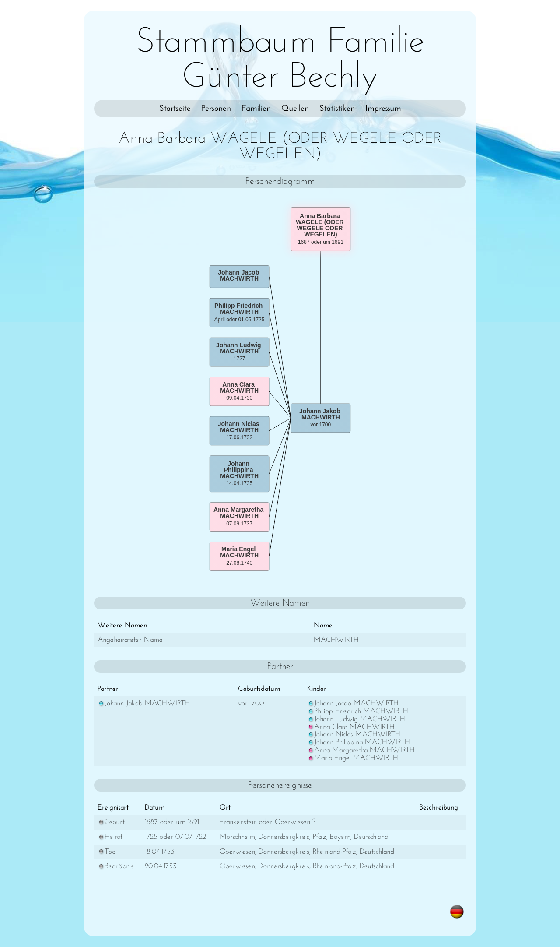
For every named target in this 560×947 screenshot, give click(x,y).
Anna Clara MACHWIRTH (351, 727)
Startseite (175, 109)
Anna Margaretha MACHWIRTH (361, 750)
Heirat (110, 837)
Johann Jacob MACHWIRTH (353, 703)
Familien (256, 109)
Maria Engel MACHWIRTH (353, 758)
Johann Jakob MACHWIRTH (144, 703)
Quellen (295, 109)
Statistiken (337, 109)
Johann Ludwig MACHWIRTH (356, 719)
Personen (216, 109)
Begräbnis (115, 866)
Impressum (383, 109)
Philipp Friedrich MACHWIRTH (358, 711)
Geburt (111, 822)
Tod (107, 852)
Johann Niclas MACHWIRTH (354, 734)
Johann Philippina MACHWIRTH (359, 742)
